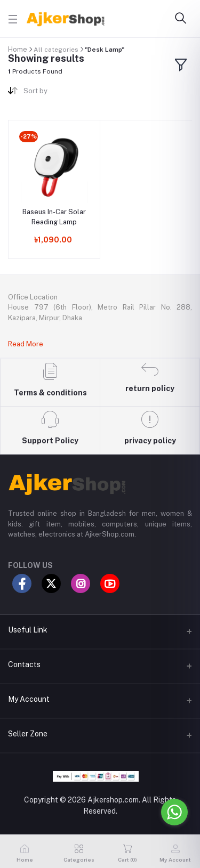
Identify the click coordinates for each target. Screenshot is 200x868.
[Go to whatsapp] (174, 812)
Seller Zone (28, 734)
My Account (29, 699)
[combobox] (58, 93)
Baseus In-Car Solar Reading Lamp (54, 217)
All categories (56, 50)
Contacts (24, 664)
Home (18, 49)
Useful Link (28, 630)
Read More (26, 344)
